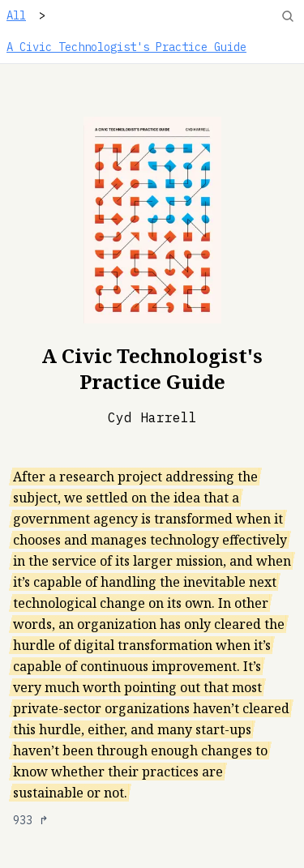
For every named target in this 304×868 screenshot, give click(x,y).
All (16, 15)
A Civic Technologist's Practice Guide (126, 47)
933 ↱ (31, 820)
